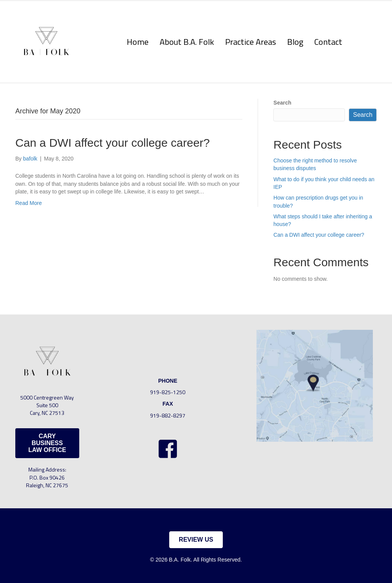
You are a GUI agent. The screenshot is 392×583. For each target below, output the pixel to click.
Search (282, 103)
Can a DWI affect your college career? (113, 143)
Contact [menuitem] (328, 42)
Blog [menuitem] (295, 42)
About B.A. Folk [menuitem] (187, 42)
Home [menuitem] (138, 42)
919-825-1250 (168, 392)
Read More (29, 203)
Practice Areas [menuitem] (251, 42)
